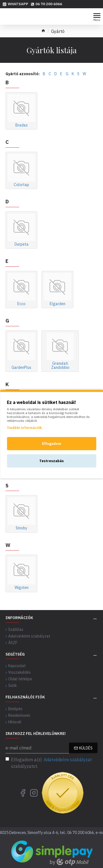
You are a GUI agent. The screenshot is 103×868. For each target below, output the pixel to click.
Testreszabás (51, 461)
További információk (24, 427)
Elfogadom (52, 443)
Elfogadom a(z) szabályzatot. (49, 763)
